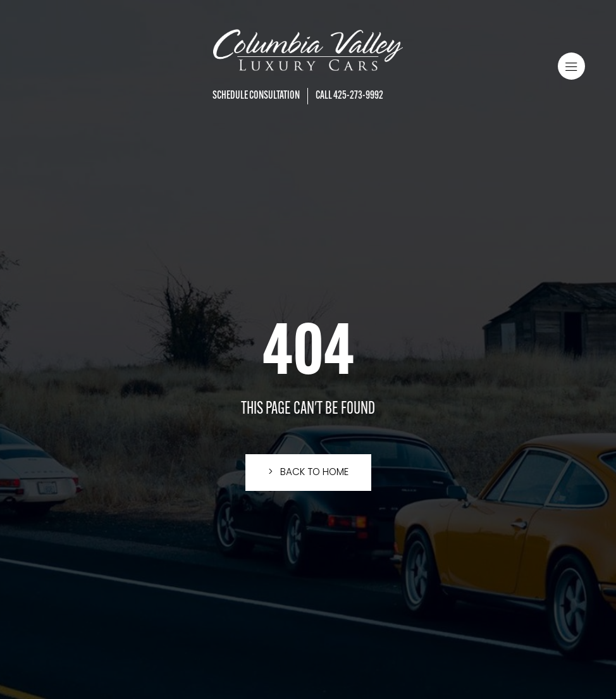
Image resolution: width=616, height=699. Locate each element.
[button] (571, 66)
